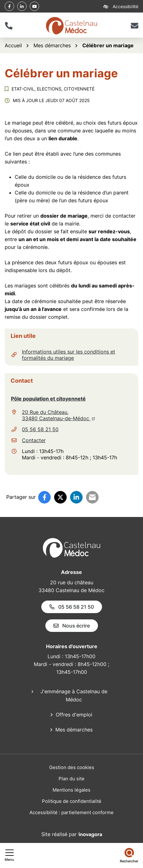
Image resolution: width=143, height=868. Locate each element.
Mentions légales (71, 790)
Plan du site (71, 779)
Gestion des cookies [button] (72, 767)
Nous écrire (72, 626)
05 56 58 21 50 (40, 429)
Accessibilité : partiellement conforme (71, 812)
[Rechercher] (129, 855)
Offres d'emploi (74, 715)
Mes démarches (74, 730)
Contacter (34, 440)
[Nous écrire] (134, 26)
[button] (9, 26)
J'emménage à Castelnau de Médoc (74, 695)
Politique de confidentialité (72, 801)
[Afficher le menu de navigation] (9, 855)
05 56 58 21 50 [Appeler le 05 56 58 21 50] (72, 607)
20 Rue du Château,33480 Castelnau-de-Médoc (58, 415)
